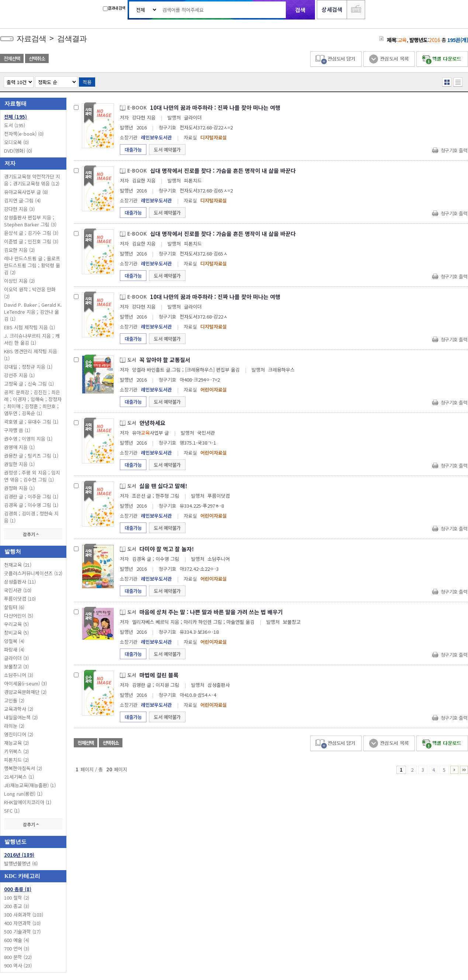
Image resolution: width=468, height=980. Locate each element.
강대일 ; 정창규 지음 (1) (28, 367)
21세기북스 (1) (19, 777)
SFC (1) (12, 811)
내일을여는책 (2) (21, 717)
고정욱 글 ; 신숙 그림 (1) (29, 384)
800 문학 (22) (18, 957)
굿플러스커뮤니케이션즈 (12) (33, 573)
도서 (15, 125)
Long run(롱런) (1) (23, 794)
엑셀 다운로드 (442, 59)
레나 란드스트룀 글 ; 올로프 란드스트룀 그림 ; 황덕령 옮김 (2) (32, 265)
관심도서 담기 (336, 59)
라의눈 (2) (14, 726)
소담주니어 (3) (19, 675)
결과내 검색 (114, 8)
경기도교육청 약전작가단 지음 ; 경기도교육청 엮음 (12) (32, 180)
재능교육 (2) (16, 743)
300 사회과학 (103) (24, 915)
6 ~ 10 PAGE (454, 770)
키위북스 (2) (16, 751)
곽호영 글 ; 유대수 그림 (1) (31, 422)
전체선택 (12, 58)
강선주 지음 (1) (19, 375)
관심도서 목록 (389, 59)
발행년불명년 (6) (21, 863)
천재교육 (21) (18, 565)
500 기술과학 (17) (22, 932)
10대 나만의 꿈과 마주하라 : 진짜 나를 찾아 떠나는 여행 (215, 107)
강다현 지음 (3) (19, 209)
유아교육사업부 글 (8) (26, 192)
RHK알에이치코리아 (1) (28, 802)
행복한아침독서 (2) (23, 768)
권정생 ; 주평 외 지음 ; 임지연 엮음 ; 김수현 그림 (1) (32, 476)
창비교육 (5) (16, 633)
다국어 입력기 (356, 10)
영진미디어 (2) (19, 734)
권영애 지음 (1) (19, 447)
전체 (15, 117)
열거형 (447, 82)
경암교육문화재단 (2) (25, 692)
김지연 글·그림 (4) (22, 200)
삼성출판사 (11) (20, 582)
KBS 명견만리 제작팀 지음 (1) (31, 355)
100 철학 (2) (17, 898)
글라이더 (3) (16, 658)
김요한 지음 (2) (19, 250)
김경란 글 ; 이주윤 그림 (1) (31, 496)
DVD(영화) (18, 151)
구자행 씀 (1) (17, 430)
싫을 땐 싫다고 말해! (163, 486)
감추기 (33, 534)
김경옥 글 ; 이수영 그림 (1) (31, 505)
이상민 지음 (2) (19, 281)
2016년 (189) (19, 855)
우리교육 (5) (16, 624)
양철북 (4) (14, 641)
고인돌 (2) (14, 700)
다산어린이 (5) (19, 616)
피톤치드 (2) (16, 760)
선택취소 (37, 58)
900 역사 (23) (18, 965)
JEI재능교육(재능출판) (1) (30, 785)
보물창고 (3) (16, 666)
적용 (87, 82)
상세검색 (332, 9)
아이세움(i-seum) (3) (25, 683)
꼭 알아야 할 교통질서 (165, 360)
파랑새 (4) (14, 649)
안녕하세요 (152, 423)
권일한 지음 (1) (19, 464)
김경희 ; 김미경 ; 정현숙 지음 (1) (31, 517)
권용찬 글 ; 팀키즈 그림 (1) (31, 456)
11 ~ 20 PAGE (464, 770)
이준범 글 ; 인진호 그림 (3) (31, 241)
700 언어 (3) (17, 948)
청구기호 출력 (454, 150)
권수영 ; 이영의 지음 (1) (28, 439)
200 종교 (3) (17, 906)
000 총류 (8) (18, 889)
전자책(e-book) (24, 134)
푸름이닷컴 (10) (20, 599)
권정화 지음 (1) (19, 488)
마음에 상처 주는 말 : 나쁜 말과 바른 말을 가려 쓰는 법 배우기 (211, 612)
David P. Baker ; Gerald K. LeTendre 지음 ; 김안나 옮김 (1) (33, 312)
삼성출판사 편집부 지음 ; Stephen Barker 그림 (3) (30, 221)
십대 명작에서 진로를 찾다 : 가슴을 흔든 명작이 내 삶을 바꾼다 (223, 171)
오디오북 (16, 142)
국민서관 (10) (18, 590)
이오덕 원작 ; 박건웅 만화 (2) (30, 293)
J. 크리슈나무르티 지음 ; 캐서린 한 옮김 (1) (32, 339)
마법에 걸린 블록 (159, 675)
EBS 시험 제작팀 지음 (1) (30, 327)
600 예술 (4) (17, 940)
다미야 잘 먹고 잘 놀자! (167, 549)
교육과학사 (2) (19, 709)
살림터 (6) (14, 607)
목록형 (458, 82)
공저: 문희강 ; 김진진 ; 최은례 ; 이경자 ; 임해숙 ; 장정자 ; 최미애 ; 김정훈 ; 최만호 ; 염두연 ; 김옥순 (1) (33, 403)
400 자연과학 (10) (22, 923)
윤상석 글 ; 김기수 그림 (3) (31, 233)
